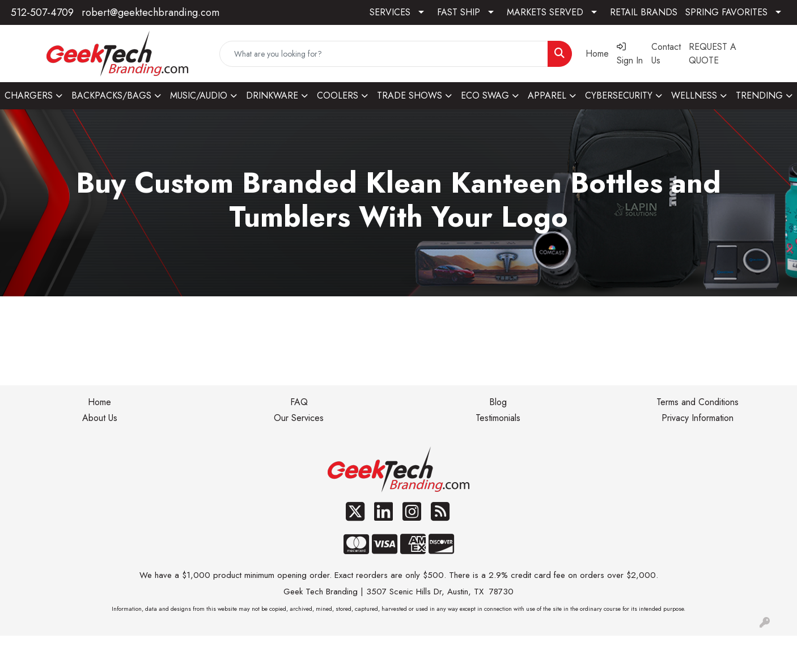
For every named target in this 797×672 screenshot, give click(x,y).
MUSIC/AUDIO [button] (199, 95)
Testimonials (498, 418)
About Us (100, 418)
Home (99, 402)
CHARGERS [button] (29, 95)
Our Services (299, 418)
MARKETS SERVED (545, 12)
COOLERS (338, 95)
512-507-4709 (42, 12)
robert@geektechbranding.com (151, 12)
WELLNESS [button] (694, 95)
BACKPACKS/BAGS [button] (111, 95)
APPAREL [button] (547, 95)
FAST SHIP (459, 12)
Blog (498, 402)
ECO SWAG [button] (485, 95)
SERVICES (390, 12)
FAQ (299, 402)
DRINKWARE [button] (272, 95)
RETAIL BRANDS (644, 12)
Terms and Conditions (698, 402)
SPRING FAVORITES (726, 12)
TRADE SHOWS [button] (410, 95)
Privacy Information (698, 418)
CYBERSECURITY (619, 95)
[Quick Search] (384, 54)
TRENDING (759, 95)
